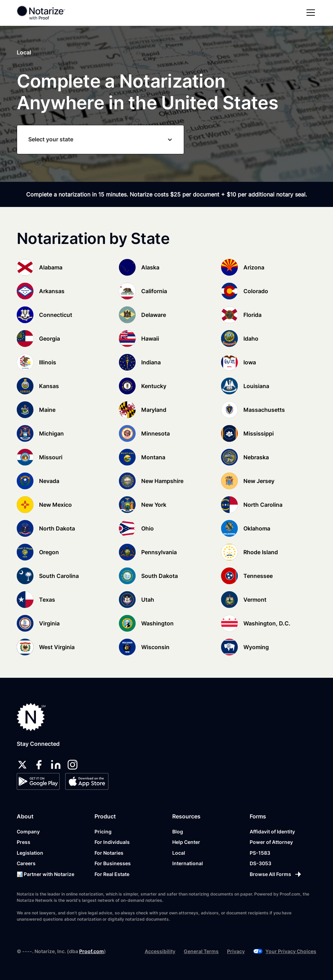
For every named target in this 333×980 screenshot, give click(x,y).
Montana (153, 457)
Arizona (254, 267)
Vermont (255, 600)
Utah (148, 600)
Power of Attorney (271, 842)
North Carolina (263, 505)
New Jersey (259, 481)
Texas (47, 600)
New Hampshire (162, 481)
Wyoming (256, 647)
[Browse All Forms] (276, 874)
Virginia (49, 623)
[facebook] (39, 765)
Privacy (236, 951)
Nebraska (256, 457)
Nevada (49, 481)
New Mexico (55, 505)
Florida (252, 315)
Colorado (256, 291)
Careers (26, 863)
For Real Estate (112, 874)
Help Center (186, 842)
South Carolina (59, 576)
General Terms (201, 951)
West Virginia (57, 647)
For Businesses (113, 863)
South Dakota (160, 576)
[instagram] (73, 765)
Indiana (151, 362)
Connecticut (56, 315)
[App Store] (87, 781)
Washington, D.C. (267, 623)
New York (154, 505)
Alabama (51, 267)
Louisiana (256, 386)
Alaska (150, 267)
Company (28, 831)
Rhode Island (261, 552)
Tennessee (258, 576)
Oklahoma (257, 528)
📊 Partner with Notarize (46, 874)
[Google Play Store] (38, 781)
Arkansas (52, 291)
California (154, 291)
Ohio (147, 528)
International (188, 863)
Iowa (250, 362)
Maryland (154, 410)
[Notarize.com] (31, 717)
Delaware (154, 315)
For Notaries (109, 853)
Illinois (48, 362)
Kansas (49, 386)
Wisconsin (155, 647)
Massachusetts (264, 410)
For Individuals (112, 842)
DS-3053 (260, 863)
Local (179, 853)
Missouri (51, 457)
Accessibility (160, 951)
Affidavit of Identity (272, 831)
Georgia (50, 339)
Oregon (49, 552)
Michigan (51, 433)
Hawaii (150, 339)
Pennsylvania (159, 552)
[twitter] (22, 765)
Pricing (103, 831)
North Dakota (57, 528)
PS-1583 (260, 853)
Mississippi (259, 433)
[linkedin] (56, 765)
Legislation (30, 853)
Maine (47, 410)
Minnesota (156, 433)
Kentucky (154, 386)
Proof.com (92, 951)
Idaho (251, 339)
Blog (178, 831)
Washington (157, 623)
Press (24, 842)
